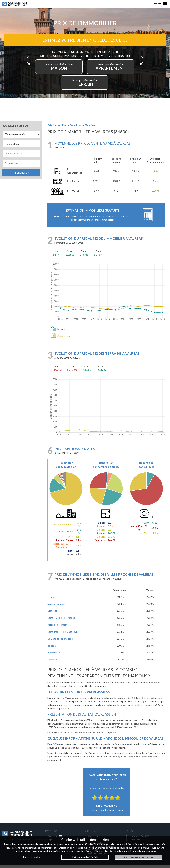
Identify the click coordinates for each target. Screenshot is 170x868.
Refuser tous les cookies (85, 857)
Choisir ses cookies (32, 857)
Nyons (51, 600)
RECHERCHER (21, 176)
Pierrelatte (54, 656)
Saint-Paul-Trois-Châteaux (63, 635)
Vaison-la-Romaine (58, 628)
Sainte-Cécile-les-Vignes (61, 621)
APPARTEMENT (107, 69)
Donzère (52, 663)
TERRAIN (85, 85)
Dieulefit (52, 614)
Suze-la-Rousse (56, 607)
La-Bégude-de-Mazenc (60, 642)
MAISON (63, 69)
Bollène (52, 649)
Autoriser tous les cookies (138, 857)
